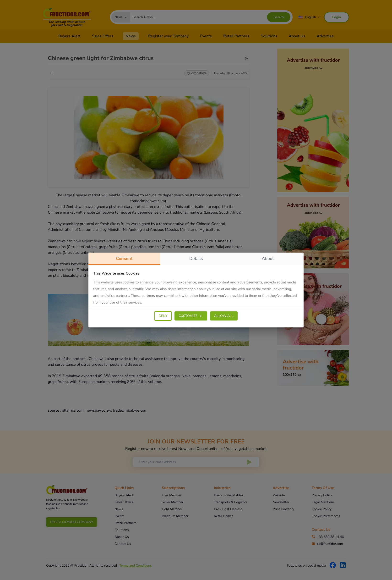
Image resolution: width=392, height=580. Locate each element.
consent (124, 260)
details (196, 259)
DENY (163, 316)
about (268, 259)
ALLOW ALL (224, 316)
